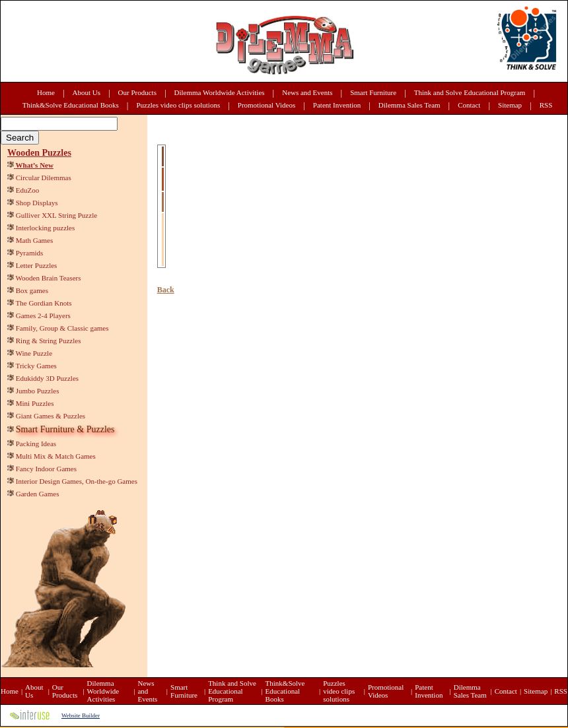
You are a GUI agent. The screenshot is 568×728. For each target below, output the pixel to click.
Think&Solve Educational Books (71, 105)
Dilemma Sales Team (409, 105)
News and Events (307, 92)
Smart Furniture (373, 92)
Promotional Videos (266, 105)
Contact (469, 105)
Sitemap (510, 105)
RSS (546, 105)
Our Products (137, 92)
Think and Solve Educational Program (470, 92)
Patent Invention (337, 105)
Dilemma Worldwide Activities (220, 92)
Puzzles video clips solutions (178, 105)
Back (166, 290)
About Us (87, 92)
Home (46, 92)
